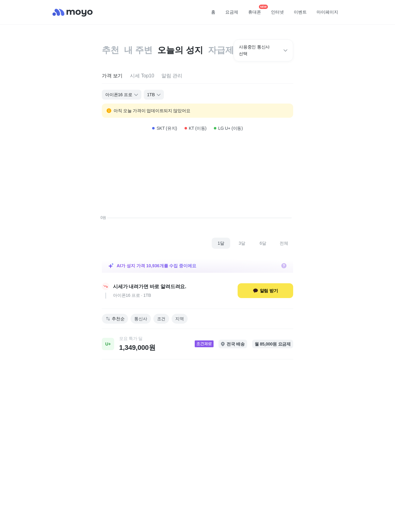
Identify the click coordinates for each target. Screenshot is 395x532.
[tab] (112, 76)
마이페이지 (327, 12)
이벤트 (300, 12)
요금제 (232, 12)
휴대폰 (257, 10)
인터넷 (277, 12)
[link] (197, 344)
